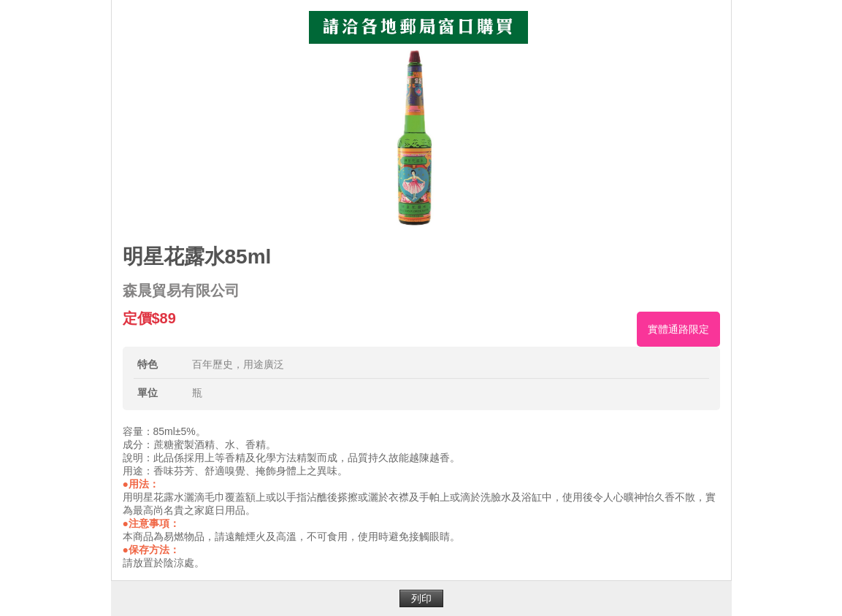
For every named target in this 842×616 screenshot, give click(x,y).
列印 (421, 598)
